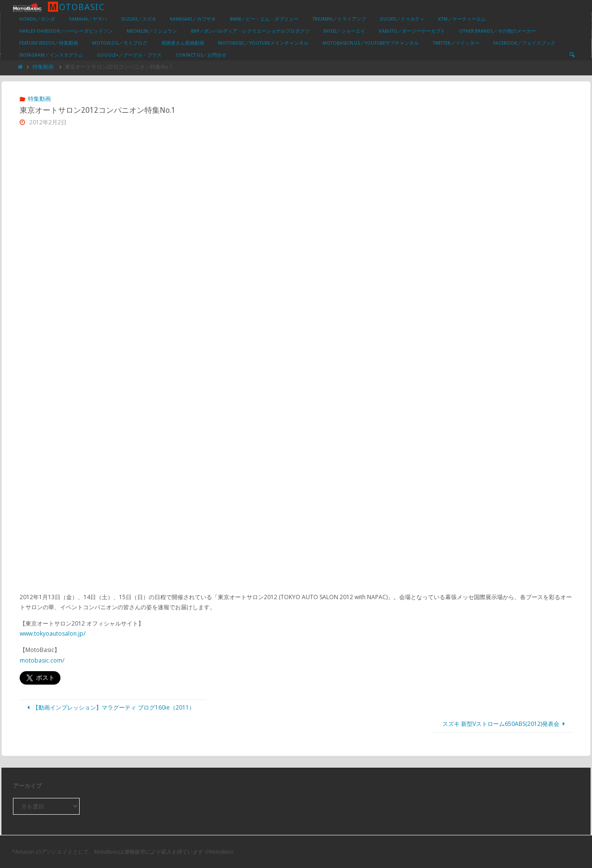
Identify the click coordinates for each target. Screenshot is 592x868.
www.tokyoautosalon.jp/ (53, 633)
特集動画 (43, 66)
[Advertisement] (296, 207)
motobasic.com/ (42, 660)
